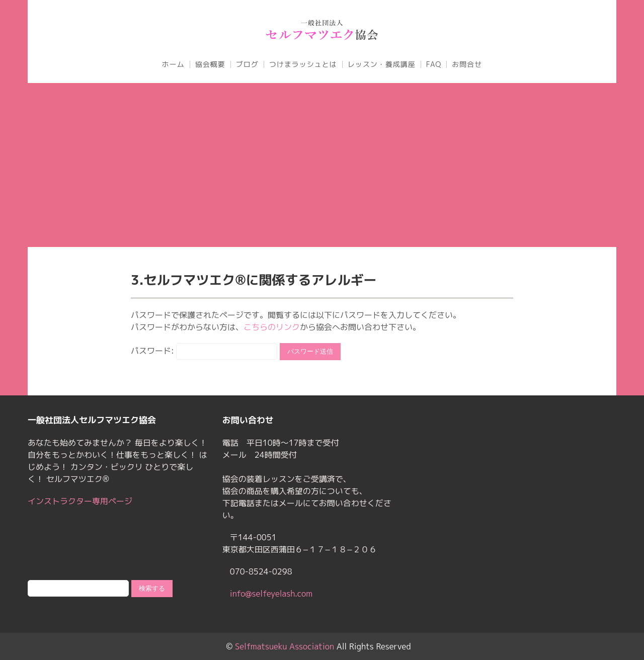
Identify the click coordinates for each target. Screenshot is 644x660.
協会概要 (210, 64)
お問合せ (467, 64)
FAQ (434, 64)
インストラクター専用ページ (80, 501)
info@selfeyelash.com (271, 594)
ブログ (247, 64)
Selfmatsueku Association (285, 646)
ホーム (173, 64)
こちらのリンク (272, 327)
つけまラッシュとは (303, 64)
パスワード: (204, 351)
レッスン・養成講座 (382, 64)
